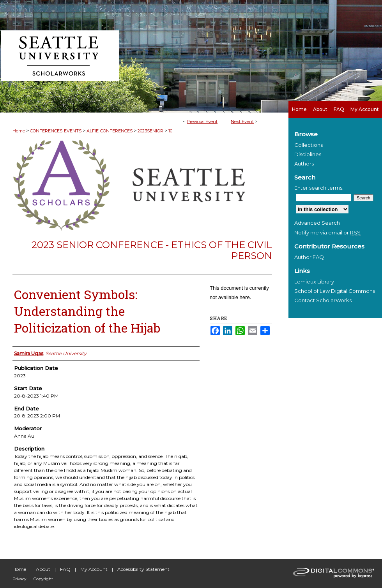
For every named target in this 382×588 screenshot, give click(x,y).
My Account (94, 569)
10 (170, 131)
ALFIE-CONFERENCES (110, 131)
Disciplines (308, 154)
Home (19, 131)
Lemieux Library (314, 282)
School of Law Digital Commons (335, 291)
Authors (304, 164)
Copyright (43, 579)
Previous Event (202, 121)
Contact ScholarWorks (323, 300)
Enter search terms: (319, 188)
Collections (309, 145)
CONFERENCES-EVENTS (56, 131)
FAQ (65, 569)
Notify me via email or (327, 232)
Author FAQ (309, 257)
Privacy (19, 579)
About (43, 569)
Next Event (242, 121)
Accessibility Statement (143, 569)
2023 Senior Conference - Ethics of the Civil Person (152, 250)
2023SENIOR (151, 131)
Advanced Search (317, 223)
